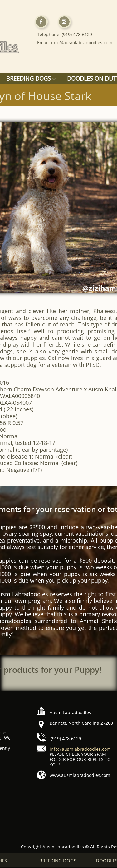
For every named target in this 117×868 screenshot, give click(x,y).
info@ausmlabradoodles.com (80, 749)
